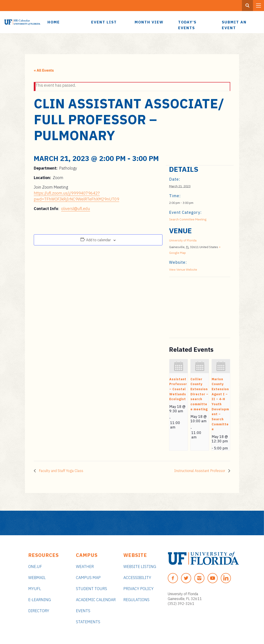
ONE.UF (35, 567)
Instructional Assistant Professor (200, 471)
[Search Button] (247, 6)
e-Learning (40, 600)
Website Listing (140, 567)
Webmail (37, 578)
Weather (85, 567)
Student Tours (91, 589)
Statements (88, 622)
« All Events (44, 70)
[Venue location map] (192, 307)
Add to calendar (98, 240)
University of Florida (183, 240)
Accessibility (137, 578)
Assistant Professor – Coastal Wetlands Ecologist (178, 389)
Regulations (136, 600)
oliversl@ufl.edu (76, 209)
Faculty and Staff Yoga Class (61, 471)
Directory (39, 611)
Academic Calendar (96, 600)
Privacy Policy (139, 589)
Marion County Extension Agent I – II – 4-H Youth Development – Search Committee (220, 404)
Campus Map (88, 578)
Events (83, 611)
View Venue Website (183, 269)
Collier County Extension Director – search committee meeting (199, 394)
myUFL (35, 589)
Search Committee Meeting (188, 219)
